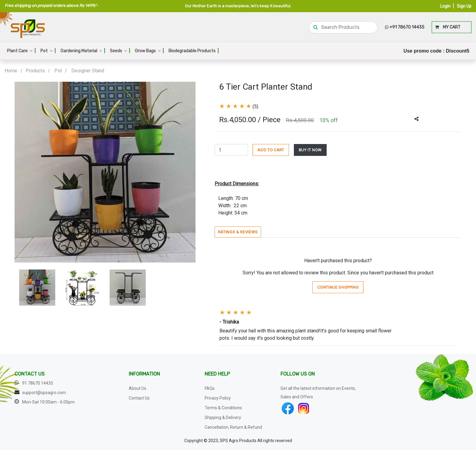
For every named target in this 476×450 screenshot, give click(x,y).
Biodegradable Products (194, 51)
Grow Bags (149, 51)
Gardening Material (83, 51)
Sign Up (464, 6)
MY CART (448, 27)
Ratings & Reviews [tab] (238, 232)
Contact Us (139, 398)
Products (35, 71)
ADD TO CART (271, 150)
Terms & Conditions (223, 408)
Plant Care (21, 51)
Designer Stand (88, 71)
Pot (48, 51)
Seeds (120, 51)
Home (11, 71)
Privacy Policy (218, 398)
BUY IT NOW (310, 150)
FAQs (210, 388)
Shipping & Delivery (223, 417)
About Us (138, 388)
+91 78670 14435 (405, 27)
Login (445, 6)
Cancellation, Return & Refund (233, 427)
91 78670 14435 (38, 383)
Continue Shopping (338, 287)
